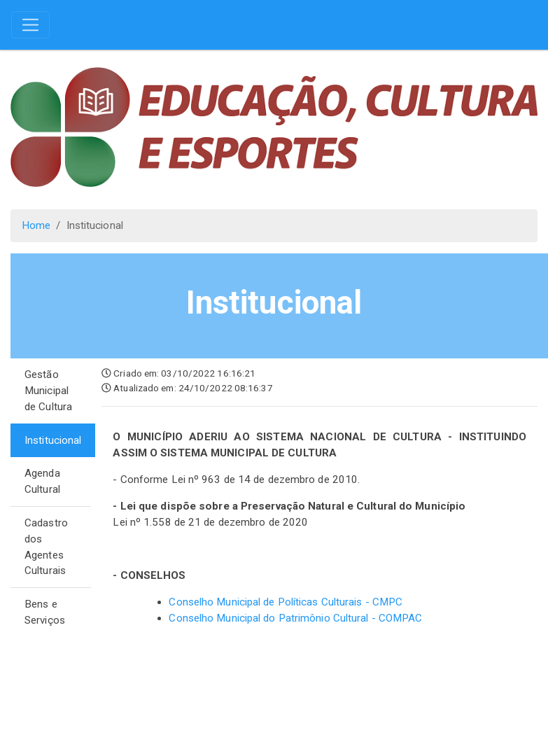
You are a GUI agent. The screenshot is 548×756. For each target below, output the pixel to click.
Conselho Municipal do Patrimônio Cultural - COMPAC (295, 618)
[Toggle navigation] (30, 25)
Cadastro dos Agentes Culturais (46, 547)
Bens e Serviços (45, 612)
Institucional (53, 440)
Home (36, 225)
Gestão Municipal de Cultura (48, 391)
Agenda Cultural (42, 481)
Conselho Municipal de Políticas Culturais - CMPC (286, 602)
